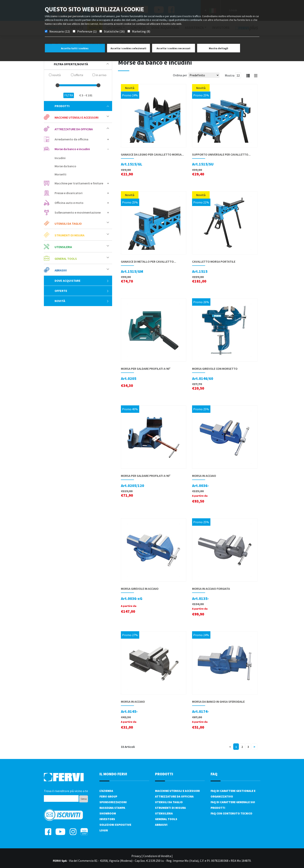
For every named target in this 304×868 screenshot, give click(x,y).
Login (104, 830)
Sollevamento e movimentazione (78, 212)
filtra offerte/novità (81, 64)
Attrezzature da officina (74, 129)
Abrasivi (61, 270)
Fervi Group (108, 796)
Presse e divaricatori (69, 193)
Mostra (230, 75)
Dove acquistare (82, 281)
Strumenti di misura (70, 235)
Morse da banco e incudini (72, 149)
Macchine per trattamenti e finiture (79, 183)
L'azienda (106, 791)
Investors (107, 819)
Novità (82, 301)
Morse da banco (65, 166)
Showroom (108, 813)
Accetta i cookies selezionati (128, 48)
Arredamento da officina (71, 139)
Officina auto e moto (69, 203)
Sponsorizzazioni (113, 802)
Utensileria (63, 247)
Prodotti (82, 106)
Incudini (60, 158)
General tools (66, 259)
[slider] (58, 85)
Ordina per (180, 75)
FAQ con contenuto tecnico (231, 813)
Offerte (82, 291)
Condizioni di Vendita (157, 856)
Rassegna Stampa (112, 808)
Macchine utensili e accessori (77, 117)
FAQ (214, 774)
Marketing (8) (141, 31)
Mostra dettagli (218, 48)
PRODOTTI (164, 774)
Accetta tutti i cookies (75, 48)
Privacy (136, 856)
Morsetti (60, 174)
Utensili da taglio (68, 224)
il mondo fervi (113, 774)
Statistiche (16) (114, 31)
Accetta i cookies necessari (173, 48)
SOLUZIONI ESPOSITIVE (115, 825)
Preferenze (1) (87, 31)
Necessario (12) (60, 31)
